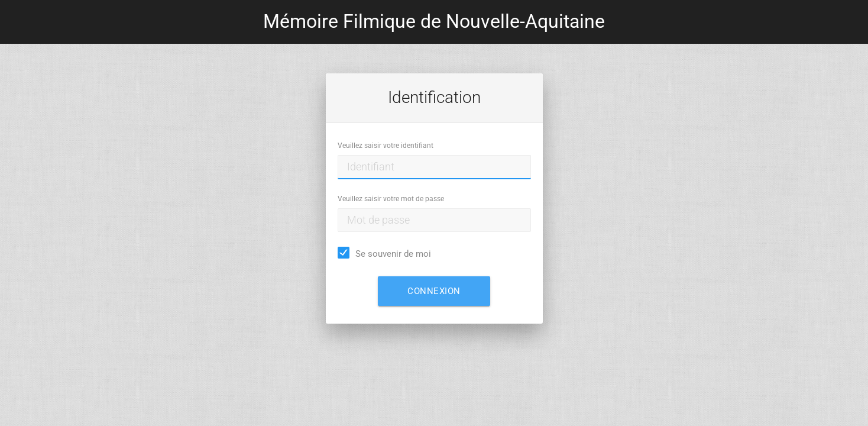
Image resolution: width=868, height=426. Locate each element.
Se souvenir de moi (393, 254)
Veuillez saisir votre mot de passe (391, 199)
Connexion (434, 291)
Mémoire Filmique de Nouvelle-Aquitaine (434, 22)
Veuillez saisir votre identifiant (386, 146)
